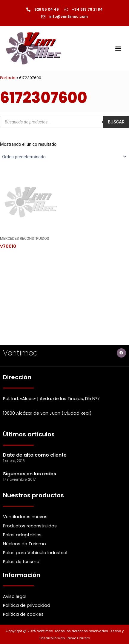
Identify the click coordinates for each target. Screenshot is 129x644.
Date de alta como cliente (35, 455)
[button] (118, 48)
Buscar (116, 122)
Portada (8, 78)
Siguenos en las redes (30, 474)
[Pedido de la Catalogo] (64, 157)
